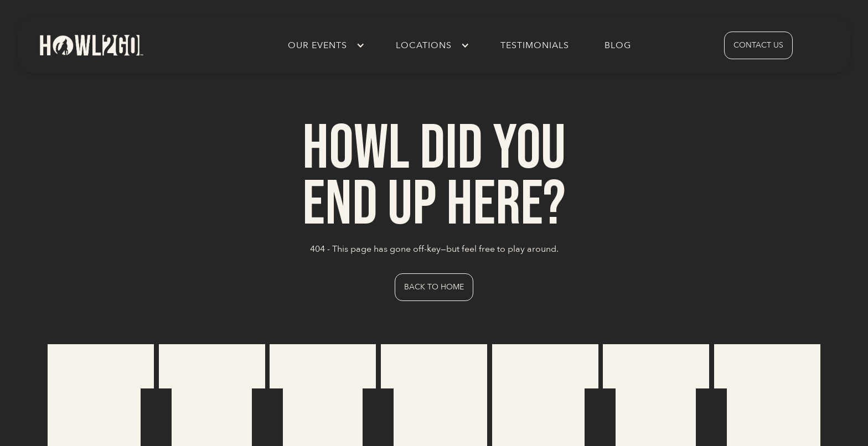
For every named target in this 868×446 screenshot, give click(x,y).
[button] (324, 45)
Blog (618, 45)
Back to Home (434, 287)
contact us (758, 45)
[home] (91, 45)
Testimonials (535, 45)
